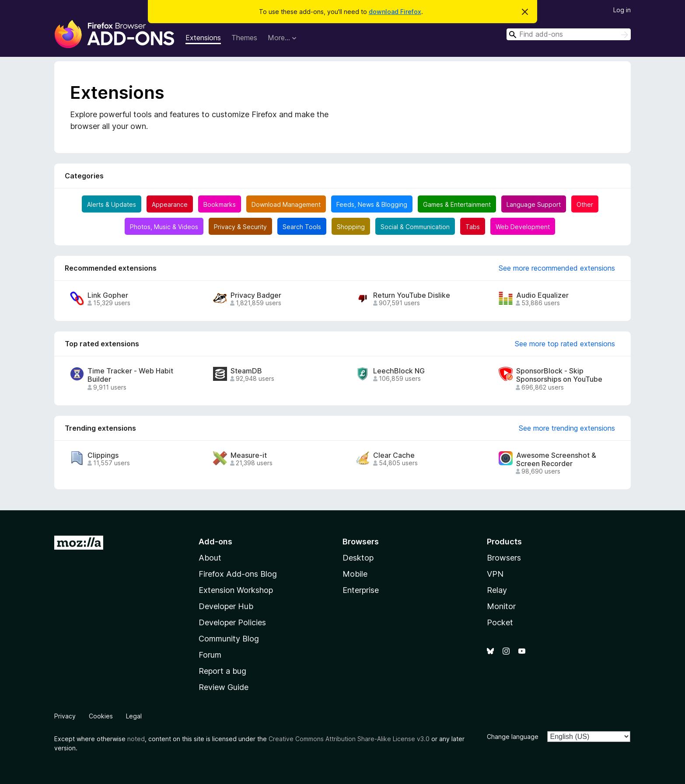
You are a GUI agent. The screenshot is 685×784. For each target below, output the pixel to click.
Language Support (534, 204)
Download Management (286, 204)
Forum (210, 655)
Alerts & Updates (112, 204)
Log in (622, 10)
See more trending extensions (567, 428)
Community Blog (229, 639)
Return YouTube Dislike (412, 295)
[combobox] (569, 34)
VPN (495, 574)
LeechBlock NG (399, 371)
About (210, 558)
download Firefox (395, 12)
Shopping (351, 227)
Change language (513, 737)
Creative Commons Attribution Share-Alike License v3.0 (349, 739)
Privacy (65, 716)
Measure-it (249, 455)
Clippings (103, 455)
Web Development (523, 227)
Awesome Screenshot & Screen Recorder (556, 460)
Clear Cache (394, 455)
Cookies (101, 716)
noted (136, 739)
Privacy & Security (240, 227)
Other (585, 204)
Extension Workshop (236, 590)
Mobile (355, 574)
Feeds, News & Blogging (372, 204)
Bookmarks (220, 204)
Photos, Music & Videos (164, 227)
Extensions (203, 38)
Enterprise (361, 590)
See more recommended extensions (557, 268)
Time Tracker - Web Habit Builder (130, 375)
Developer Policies (232, 622)
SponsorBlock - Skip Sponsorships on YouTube (559, 375)
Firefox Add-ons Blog (238, 574)
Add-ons (215, 542)
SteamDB (246, 371)
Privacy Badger (256, 295)
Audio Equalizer (542, 295)
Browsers (504, 558)
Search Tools (302, 227)
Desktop (358, 558)
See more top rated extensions (565, 344)
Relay (497, 590)
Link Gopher (108, 295)
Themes (244, 38)
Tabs (473, 227)
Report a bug (222, 671)
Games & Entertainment (457, 204)
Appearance (170, 204)
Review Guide (224, 687)
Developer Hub (226, 606)
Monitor (501, 606)
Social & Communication (415, 227)
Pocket (500, 622)
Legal (134, 716)
